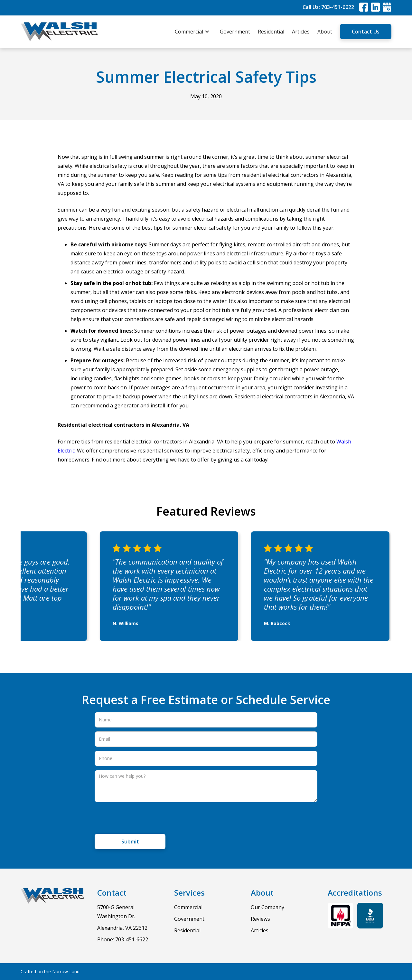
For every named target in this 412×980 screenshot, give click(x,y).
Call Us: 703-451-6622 (328, 7)
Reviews (260, 919)
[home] (59, 32)
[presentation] (144, 819)
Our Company (267, 907)
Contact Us (366, 32)
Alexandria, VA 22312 (122, 928)
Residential (271, 32)
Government (235, 32)
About (325, 32)
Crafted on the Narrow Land (50, 971)
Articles (301, 32)
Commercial (188, 907)
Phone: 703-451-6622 (123, 939)
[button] (195, 32)
